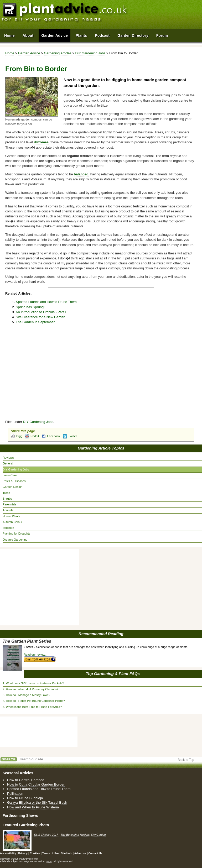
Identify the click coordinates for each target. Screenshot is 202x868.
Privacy (23, 853)
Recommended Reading (101, 634)
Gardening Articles (58, 53)
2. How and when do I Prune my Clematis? (30, 689)
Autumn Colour (12, 522)
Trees (6, 493)
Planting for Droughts (16, 534)
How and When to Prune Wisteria (33, 807)
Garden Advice (29, 53)
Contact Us (95, 853)
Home (10, 53)
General (8, 463)
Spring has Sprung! (30, 307)
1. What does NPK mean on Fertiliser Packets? (33, 683)
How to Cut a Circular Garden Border (36, 784)
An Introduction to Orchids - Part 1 (41, 312)
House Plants (11, 516)
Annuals (8, 510)
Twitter (70, 436)
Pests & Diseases (14, 481)
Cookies (35, 853)
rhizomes (41, 142)
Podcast (102, 35)
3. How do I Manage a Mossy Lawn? (26, 695)
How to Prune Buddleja (25, 798)
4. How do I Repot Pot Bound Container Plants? (34, 701)
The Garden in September (35, 322)
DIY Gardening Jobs (90, 53)
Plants (81, 35)
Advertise (80, 853)
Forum (162, 35)
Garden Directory (133, 35)
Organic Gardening (15, 540)
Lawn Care (10, 475)
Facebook (51, 436)
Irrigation (8, 528)
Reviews (8, 458)
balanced (81, 174)
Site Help (67, 853)
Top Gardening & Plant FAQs (113, 674)
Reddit (32, 436)
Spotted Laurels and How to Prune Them (46, 302)
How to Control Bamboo (26, 780)
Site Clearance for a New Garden (41, 317)
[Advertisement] (78, 374)
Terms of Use (51, 853)
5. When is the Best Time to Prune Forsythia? (32, 707)
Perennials (10, 504)
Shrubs (7, 499)
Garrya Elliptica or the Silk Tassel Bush (37, 802)
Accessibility (8, 853)
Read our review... (35, 655)
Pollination (15, 794)
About (28, 35)
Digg (17, 436)
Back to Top (186, 760)
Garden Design (12, 487)
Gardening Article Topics (101, 448)
